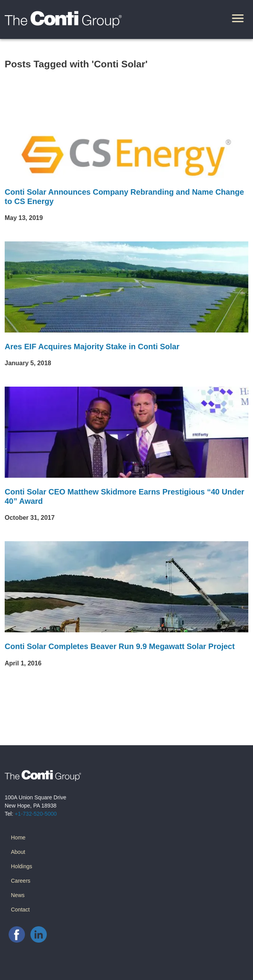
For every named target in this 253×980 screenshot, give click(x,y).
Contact (20, 910)
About (18, 852)
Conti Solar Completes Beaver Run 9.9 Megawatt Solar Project (120, 646)
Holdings (21, 866)
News (18, 895)
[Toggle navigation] (238, 19)
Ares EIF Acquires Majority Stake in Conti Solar (92, 347)
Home (18, 837)
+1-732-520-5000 (36, 814)
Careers (21, 881)
